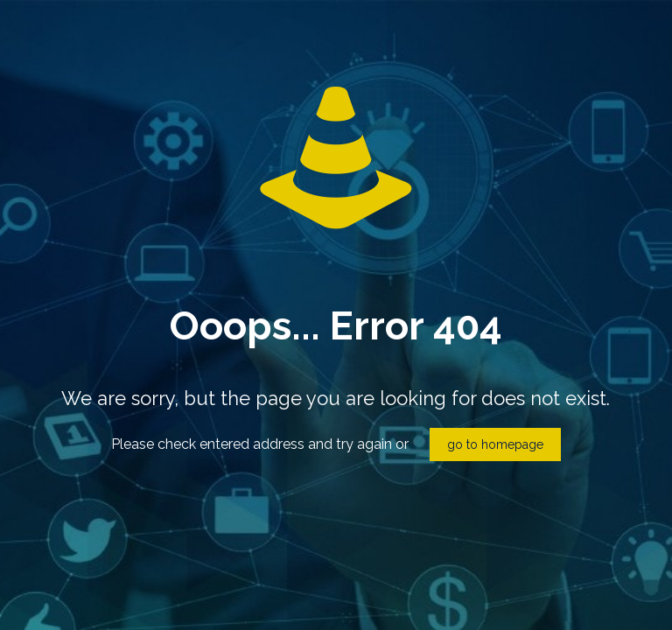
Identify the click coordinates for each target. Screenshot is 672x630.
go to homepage (495, 444)
